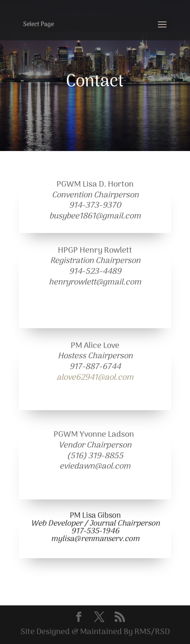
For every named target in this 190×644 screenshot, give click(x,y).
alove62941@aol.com (95, 378)
